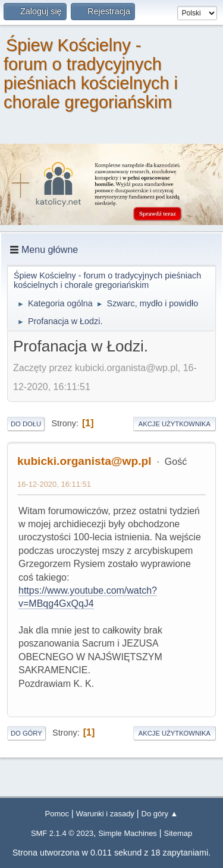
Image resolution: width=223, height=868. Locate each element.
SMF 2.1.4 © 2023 (62, 833)
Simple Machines (128, 833)
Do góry (26, 733)
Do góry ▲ (160, 814)
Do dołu (26, 424)
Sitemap (178, 833)
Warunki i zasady (105, 814)
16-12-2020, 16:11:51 (54, 484)
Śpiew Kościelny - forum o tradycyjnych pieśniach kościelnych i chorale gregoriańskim (91, 74)
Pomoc (57, 814)
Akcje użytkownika (175, 424)
